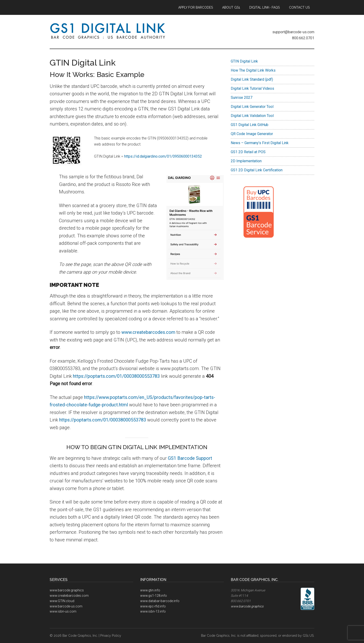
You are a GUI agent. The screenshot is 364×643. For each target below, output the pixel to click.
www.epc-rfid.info (153, 606)
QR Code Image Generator (252, 134)
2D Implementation (246, 161)
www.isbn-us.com (63, 611)
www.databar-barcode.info (160, 601)
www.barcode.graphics (67, 590)
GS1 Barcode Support (190, 458)
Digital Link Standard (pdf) (252, 79)
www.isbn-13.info (153, 611)
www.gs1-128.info (154, 596)
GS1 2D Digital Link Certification (257, 170)
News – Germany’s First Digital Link (260, 143)
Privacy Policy (111, 636)
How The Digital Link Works (253, 70)
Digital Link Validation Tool (252, 116)
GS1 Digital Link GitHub (250, 125)
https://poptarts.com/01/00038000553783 (116, 376)
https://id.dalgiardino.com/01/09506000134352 (163, 156)
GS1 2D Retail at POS (248, 152)
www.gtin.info (150, 590)
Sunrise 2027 (242, 98)
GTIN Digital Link (244, 61)
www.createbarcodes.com (148, 332)
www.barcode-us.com (66, 606)
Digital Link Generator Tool (252, 107)
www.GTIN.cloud (62, 601)
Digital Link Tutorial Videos (252, 88)
